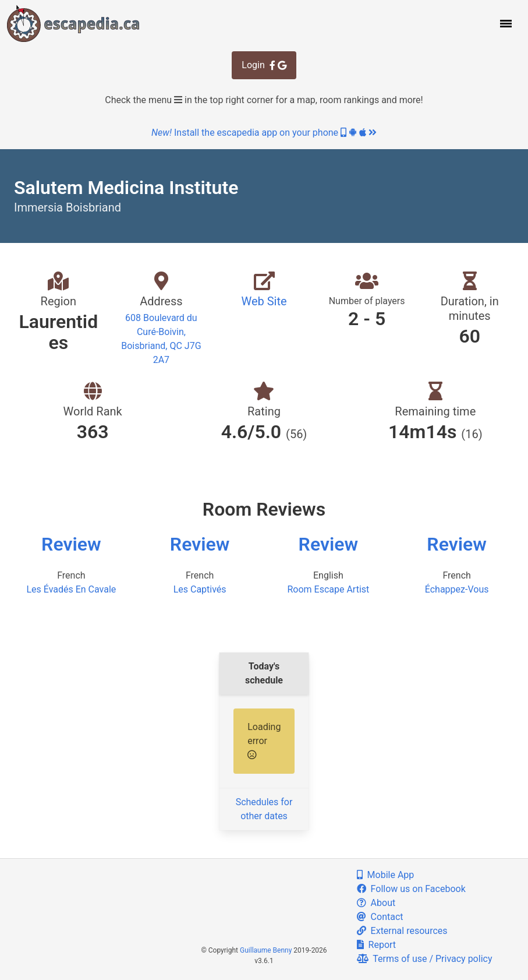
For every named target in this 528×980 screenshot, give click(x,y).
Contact (380, 917)
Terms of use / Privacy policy (425, 959)
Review (71, 544)
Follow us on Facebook (411, 889)
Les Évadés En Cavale (71, 589)
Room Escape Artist (328, 589)
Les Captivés (200, 589)
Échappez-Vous (457, 589)
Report (376, 945)
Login (264, 65)
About (376, 903)
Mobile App (386, 875)
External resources (402, 931)
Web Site (264, 301)
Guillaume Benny (266, 950)
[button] (505, 23)
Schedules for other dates (264, 809)
